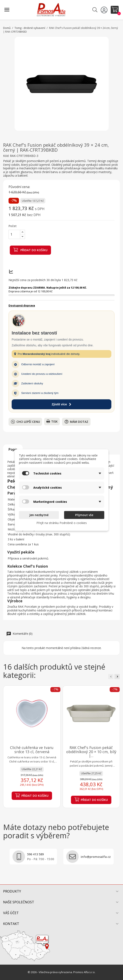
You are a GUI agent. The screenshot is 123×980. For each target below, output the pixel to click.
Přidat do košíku (30, 250)
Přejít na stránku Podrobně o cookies (62, 523)
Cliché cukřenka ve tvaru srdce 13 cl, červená (32, 750)
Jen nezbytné (39, 515)
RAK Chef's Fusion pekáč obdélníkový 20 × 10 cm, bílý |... (91, 752)
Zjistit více (61, 404)
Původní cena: (19, 187)
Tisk (52, 421)
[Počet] (14, 234)
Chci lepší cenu (25, 422)
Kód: (6, 156)
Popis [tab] (13, 449)
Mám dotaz (76, 422)
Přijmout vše (84, 515)
